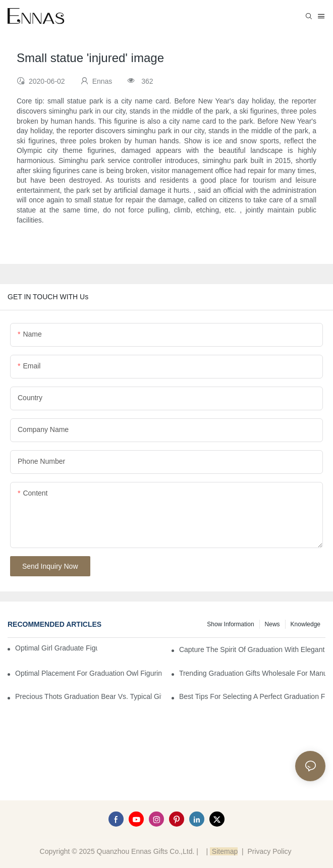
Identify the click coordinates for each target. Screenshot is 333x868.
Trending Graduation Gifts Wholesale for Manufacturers (252, 673)
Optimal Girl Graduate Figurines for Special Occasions (56, 648)
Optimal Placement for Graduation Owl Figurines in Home (88, 673)
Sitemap (224, 851)
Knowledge (306, 624)
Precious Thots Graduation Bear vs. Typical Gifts (88, 696)
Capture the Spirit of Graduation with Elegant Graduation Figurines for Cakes (252, 649)
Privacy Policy (269, 851)
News (272, 624)
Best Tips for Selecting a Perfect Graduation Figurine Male (252, 696)
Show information (230, 624)
